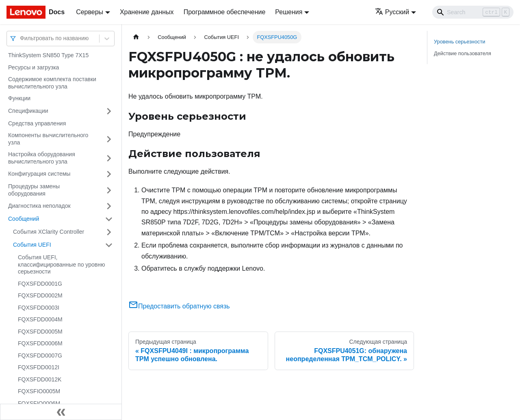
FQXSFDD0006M (40, 343)
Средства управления (37, 123)
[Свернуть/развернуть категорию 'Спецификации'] (109, 111)
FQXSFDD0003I (39, 308)
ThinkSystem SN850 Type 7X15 (48, 55)
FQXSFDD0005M (40, 332)
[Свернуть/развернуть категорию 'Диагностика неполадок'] (109, 206)
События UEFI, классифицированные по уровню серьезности (61, 264)
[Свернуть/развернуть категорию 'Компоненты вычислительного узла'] (109, 139)
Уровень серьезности (459, 42)
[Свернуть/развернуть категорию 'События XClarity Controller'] (109, 232)
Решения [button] (289, 12)
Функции (19, 98)
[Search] (473, 12)
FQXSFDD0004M (40, 319)
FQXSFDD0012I (39, 367)
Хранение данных (147, 12)
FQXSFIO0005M (39, 391)
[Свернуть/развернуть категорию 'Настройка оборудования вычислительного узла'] (109, 158)
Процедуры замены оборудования (34, 190)
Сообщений (24, 219)
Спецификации (28, 111)
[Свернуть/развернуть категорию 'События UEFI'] (109, 245)
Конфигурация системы (39, 174)
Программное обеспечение (225, 12)
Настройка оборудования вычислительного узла (42, 158)
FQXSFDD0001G (40, 284)
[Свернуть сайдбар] (61, 412)
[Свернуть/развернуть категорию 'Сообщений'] (109, 219)
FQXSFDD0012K (40, 379)
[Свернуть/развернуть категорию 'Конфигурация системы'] (109, 174)
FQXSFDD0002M (40, 295)
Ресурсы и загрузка (34, 67)
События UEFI (32, 245)
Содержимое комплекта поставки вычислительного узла (52, 83)
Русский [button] (392, 12)
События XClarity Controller (49, 232)
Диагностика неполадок (39, 206)
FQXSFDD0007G (40, 355)
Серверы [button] (90, 12)
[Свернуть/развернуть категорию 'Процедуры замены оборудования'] (109, 190)
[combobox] (21, 38)
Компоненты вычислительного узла (48, 139)
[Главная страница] (136, 37)
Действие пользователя (463, 53)
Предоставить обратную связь (179, 306)
